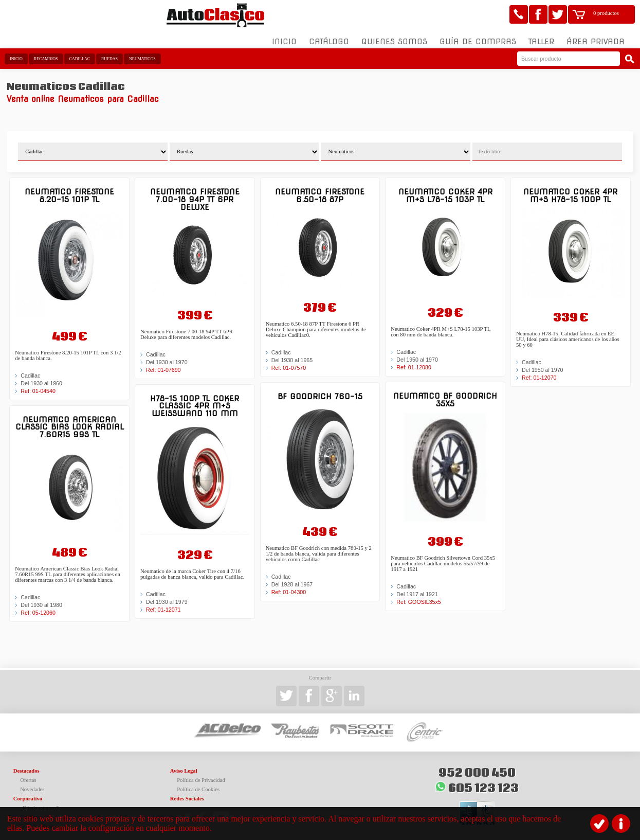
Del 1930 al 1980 (41, 599)
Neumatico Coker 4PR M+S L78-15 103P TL (445, 189)
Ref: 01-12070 (539, 371)
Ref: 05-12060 (38, 606)
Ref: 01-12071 (163, 603)
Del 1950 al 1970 (417, 353)
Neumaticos (142, 53)
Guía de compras (478, 35)
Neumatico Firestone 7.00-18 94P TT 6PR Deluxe (195, 193)
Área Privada (596, 35)
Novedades (32, 783)
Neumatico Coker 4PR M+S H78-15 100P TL (570, 189)
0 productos (606, 13)
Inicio (284, 35)
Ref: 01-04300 (289, 586)
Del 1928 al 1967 (292, 578)
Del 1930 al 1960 (41, 377)
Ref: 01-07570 (289, 362)
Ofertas (28, 773)
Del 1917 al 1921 (417, 588)
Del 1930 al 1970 (167, 355)
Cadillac (80, 53)
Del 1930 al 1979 (167, 596)
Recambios (46, 53)
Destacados (26, 764)
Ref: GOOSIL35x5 (418, 596)
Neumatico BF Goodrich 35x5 (445, 393)
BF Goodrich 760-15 (320, 390)
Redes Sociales (187, 792)
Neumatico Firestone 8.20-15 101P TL (69, 189)
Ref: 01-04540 (38, 384)
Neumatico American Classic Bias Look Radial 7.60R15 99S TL (70, 420)
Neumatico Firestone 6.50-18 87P (320, 189)
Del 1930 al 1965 (292, 354)
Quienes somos (394, 35)
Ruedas (109, 53)
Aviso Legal (184, 764)
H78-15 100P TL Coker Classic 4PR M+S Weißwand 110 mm (195, 399)
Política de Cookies (198, 783)
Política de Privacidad (201, 773)
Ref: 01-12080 (414, 361)
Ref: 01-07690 (163, 363)
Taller (541, 35)
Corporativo (28, 792)
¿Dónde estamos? (39, 801)
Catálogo (329, 35)
